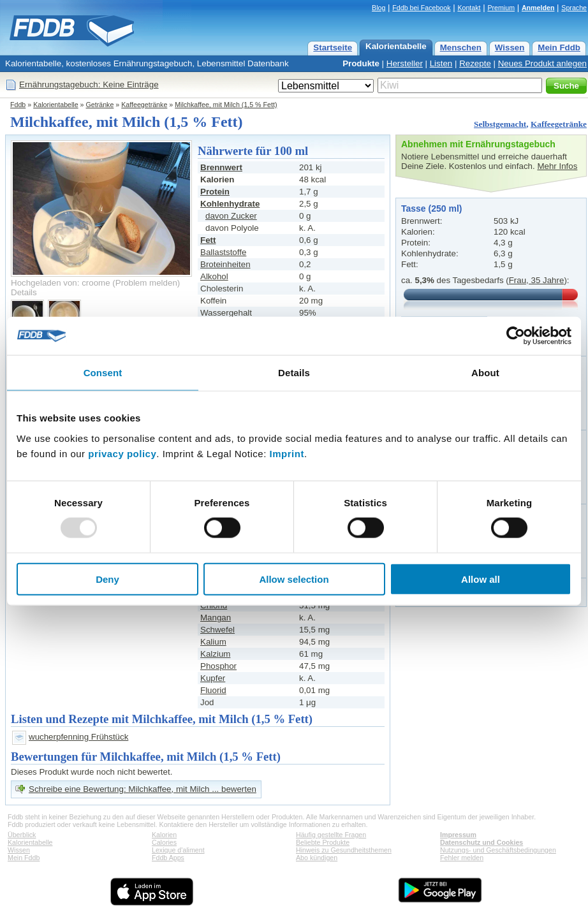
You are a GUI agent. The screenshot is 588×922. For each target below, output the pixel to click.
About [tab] (485, 373)
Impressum (458, 835)
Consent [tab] (103, 373)
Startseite (333, 48)
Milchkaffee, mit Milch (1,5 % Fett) (226, 105)
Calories (164, 842)
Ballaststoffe (223, 252)
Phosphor (218, 666)
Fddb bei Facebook (421, 8)
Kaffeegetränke (144, 105)
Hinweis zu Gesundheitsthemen (344, 850)
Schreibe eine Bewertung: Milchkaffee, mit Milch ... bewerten (143, 789)
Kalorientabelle (396, 46)
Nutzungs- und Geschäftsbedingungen (498, 850)
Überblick (22, 835)
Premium (501, 8)
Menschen (461, 48)
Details (24, 292)
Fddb (18, 105)
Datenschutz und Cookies (481, 842)
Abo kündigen (317, 858)
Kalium (213, 642)
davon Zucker (231, 216)
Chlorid (214, 605)
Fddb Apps (168, 858)
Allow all (481, 579)
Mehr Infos (557, 166)
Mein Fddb (559, 48)
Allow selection (294, 579)
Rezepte (475, 63)
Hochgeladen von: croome (61, 283)
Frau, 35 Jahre (537, 280)
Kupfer (213, 678)
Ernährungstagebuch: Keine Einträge (89, 84)
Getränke (100, 105)
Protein (215, 192)
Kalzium (215, 654)
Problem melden (146, 283)
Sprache (574, 8)
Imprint (287, 453)
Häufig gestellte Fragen (331, 835)
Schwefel (217, 630)
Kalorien (164, 835)
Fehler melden (462, 858)
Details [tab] (294, 373)
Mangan (216, 618)
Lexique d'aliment (178, 850)
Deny (107, 579)
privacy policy (122, 453)
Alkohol (214, 276)
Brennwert (221, 167)
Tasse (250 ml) (431, 209)
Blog (379, 8)
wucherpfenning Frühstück (78, 737)
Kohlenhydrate (230, 204)
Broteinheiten (225, 264)
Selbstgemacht (500, 124)
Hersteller (405, 63)
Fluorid (213, 690)
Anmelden (538, 8)
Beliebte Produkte (323, 842)
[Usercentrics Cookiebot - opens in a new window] (516, 336)
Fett (208, 240)
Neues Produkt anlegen (542, 63)
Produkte (361, 63)
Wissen (510, 48)
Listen (441, 63)
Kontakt (469, 8)
